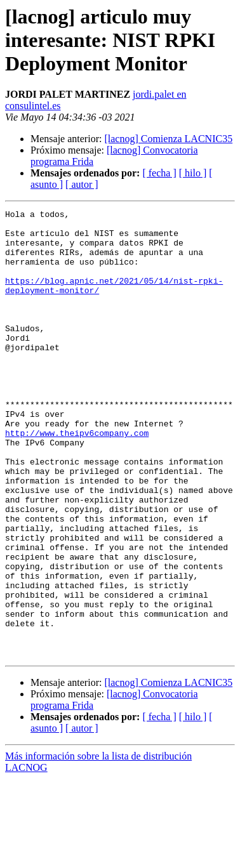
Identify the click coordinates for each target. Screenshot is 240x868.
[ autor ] (82, 184)
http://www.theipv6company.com (77, 478)
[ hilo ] (193, 173)
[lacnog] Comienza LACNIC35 (168, 139)
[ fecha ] (159, 173)
